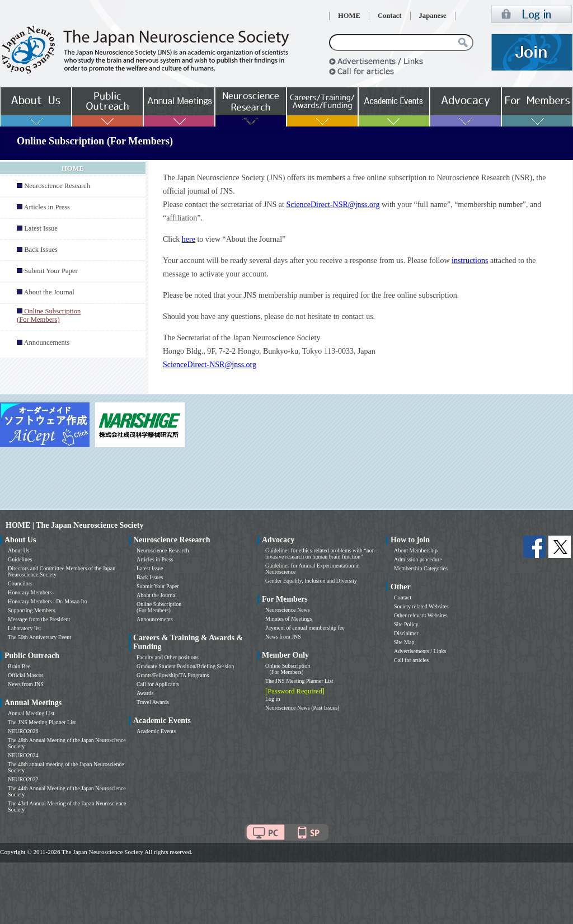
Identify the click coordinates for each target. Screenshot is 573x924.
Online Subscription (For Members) (159, 607)
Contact (390, 16)
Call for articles (411, 660)
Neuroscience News (288, 610)
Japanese (433, 16)
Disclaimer (406, 633)
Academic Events (156, 731)
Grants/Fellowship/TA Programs (173, 675)
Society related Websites (421, 606)
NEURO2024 (23, 755)
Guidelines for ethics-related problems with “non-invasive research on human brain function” (321, 554)
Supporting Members (32, 610)
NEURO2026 (23, 731)
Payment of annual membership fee (305, 628)
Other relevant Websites (421, 615)
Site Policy (406, 624)
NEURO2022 (23, 779)
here (189, 239)
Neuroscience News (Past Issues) (302, 708)
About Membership (416, 550)
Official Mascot (25, 675)
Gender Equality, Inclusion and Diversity (311, 581)
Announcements (46, 343)
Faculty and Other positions (168, 657)
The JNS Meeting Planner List (42, 722)
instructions (470, 261)
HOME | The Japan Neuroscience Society (74, 525)
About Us (19, 550)
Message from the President (39, 619)
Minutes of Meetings (288, 619)
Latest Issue (41, 228)
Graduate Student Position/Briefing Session (185, 666)
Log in (273, 699)
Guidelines (20, 559)
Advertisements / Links (420, 651)
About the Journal (49, 292)
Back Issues (41, 250)
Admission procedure (418, 559)
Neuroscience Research (57, 186)
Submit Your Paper (51, 271)
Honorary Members (30, 592)
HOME (349, 16)
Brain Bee (19, 666)
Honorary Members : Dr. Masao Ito (48, 601)
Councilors (20, 583)
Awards (145, 693)
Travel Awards (153, 702)
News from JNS (26, 684)
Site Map (404, 642)
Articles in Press (47, 207)
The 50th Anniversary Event (39, 637)
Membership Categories (421, 568)
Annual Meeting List (31, 713)
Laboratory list (24, 628)
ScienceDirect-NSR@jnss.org (333, 205)
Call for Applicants (158, 684)
